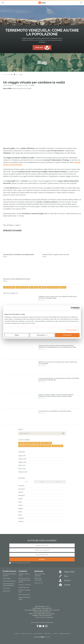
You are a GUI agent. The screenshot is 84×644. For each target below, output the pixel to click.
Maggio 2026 (22, 462)
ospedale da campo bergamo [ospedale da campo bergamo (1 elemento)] (28, 446)
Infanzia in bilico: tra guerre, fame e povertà (56, 246)
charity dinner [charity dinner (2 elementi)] (46, 443)
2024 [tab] (42, 482)
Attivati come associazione (38, 579)
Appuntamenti (8, 85)
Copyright (17, 634)
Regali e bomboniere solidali (24, 598)
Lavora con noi (39, 583)
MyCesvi (67, 580)
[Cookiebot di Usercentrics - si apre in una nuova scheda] (72, 308)
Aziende (67, 585)
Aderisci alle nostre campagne (40, 575)
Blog (66, 576)
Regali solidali (69, 572)
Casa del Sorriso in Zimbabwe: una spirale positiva (19, 246)
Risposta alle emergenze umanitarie (9, 575)
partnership (33, 287)
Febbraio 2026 (23, 472)
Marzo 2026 (22, 469)
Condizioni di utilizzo (26, 634)
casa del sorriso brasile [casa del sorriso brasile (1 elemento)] (32, 443)
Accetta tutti (67, 335)
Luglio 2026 (22, 456)
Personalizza (42, 335)
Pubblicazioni (6, 591)
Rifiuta (17, 335)
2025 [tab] (26, 482)
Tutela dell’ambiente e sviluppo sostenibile (9, 585)
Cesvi (32, 85)
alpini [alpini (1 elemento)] (21, 443)
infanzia (63, 287)
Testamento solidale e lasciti (25, 591)
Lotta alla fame (7, 578)
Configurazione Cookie (65, 634)
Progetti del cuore (24, 587)
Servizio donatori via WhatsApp (44, 617)
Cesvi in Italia (6, 588)
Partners (55, 634)
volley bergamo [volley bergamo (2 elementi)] (57, 446)
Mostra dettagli (71, 330)
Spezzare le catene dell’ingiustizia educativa (17, 270)
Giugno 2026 (22, 459)
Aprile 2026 (22, 465)
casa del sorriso (53, 287)
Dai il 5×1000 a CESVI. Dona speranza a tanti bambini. (24, 580)
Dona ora (39, 47)
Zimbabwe (42, 287)
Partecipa (39, 571)
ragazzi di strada (22, 287)
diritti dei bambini (9, 287)
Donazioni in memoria (25, 585)
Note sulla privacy (38, 634)
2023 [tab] (58, 482)
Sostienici (23, 571)
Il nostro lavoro (9, 571)
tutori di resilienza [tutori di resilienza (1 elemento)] (44, 446)
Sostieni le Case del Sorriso (24, 575)
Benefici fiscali (48, 634)
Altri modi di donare (24, 595)
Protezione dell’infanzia (9, 581)
